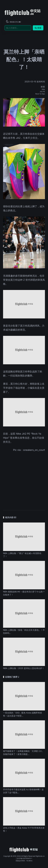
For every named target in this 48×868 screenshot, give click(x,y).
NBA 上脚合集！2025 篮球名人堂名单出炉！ (24, 668)
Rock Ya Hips (40, 94)
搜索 (38, 28)
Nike (43, 89)
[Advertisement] (24, 479)
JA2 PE (42, 92)
